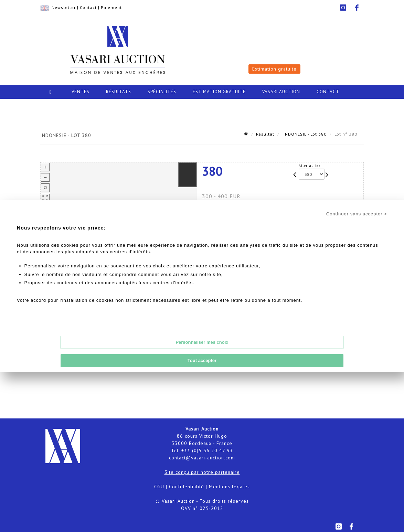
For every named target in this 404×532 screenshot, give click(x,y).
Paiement (111, 7)
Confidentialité (187, 487)
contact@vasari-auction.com (202, 458)
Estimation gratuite (274, 69)
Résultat (265, 134)
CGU (159, 487)
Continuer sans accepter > (357, 214)
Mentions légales (229, 487)
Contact (88, 7)
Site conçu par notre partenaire (202, 472)
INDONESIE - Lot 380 (304, 134)
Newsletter (64, 7)
